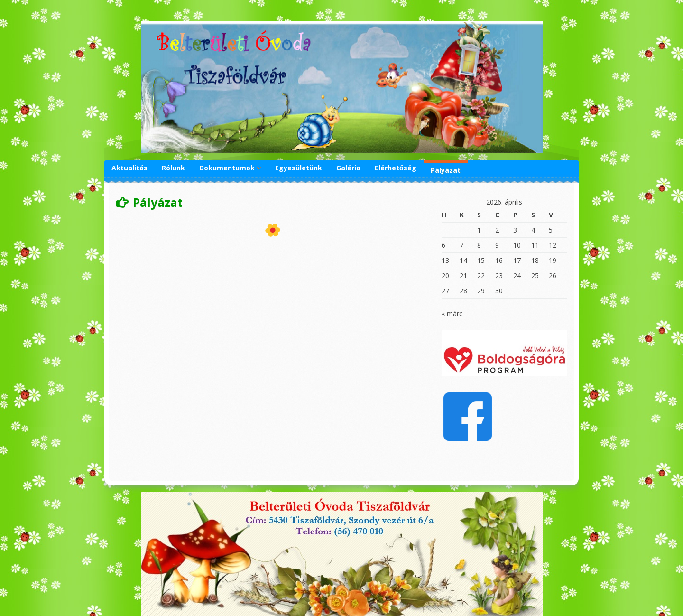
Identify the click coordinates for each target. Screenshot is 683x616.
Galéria (348, 168)
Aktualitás (129, 168)
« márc (452, 313)
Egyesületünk (299, 168)
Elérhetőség (396, 168)
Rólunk (173, 168)
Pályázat (446, 170)
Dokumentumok (227, 168)
